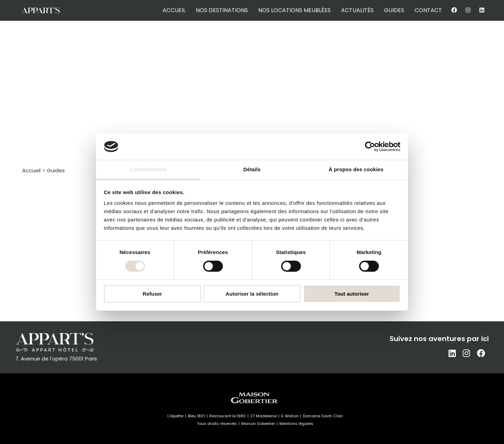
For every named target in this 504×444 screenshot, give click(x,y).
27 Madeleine (263, 416)
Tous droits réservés (217, 424)
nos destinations (222, 10)
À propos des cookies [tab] (356, 169)
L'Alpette (175, 416)
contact (428, 10)
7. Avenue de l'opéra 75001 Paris (56, 359)
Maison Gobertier (258, 424)
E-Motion (290, 416)
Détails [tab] (252, 169)
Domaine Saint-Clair (323, 416)
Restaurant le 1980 (228, 416)
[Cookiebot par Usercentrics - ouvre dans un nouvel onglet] (370, 147)
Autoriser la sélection (252, 294)
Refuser (153, 294)
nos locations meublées (294, 10)
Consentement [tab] (148, 169)
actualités (357, 10)
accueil (174, 10)
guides (394, 10)
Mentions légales (296, 424)
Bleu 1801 (196, 416)
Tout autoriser (352, 294)
